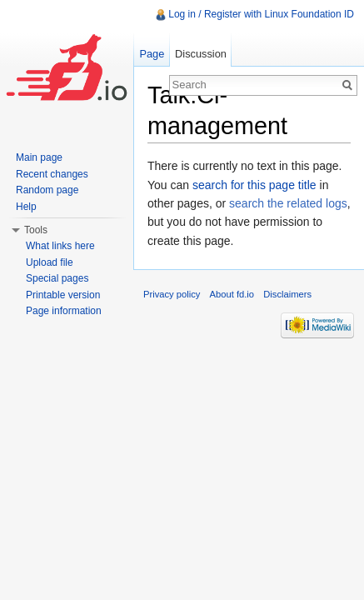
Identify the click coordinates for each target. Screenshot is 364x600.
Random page (47, 190)
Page (152, 54)
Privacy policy (172, 294)
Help (26, 207)
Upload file (50, 262)
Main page (39, 157)
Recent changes (52, 174)
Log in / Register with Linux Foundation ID (261, 14)
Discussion (201, 54)
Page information (64, 311)
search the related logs (288, 203)
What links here (60, 246)
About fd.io (232, 294)
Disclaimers (287, 294)
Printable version (63, 295)
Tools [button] (36, 230)
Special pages (57, 278)
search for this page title (254, 185)
